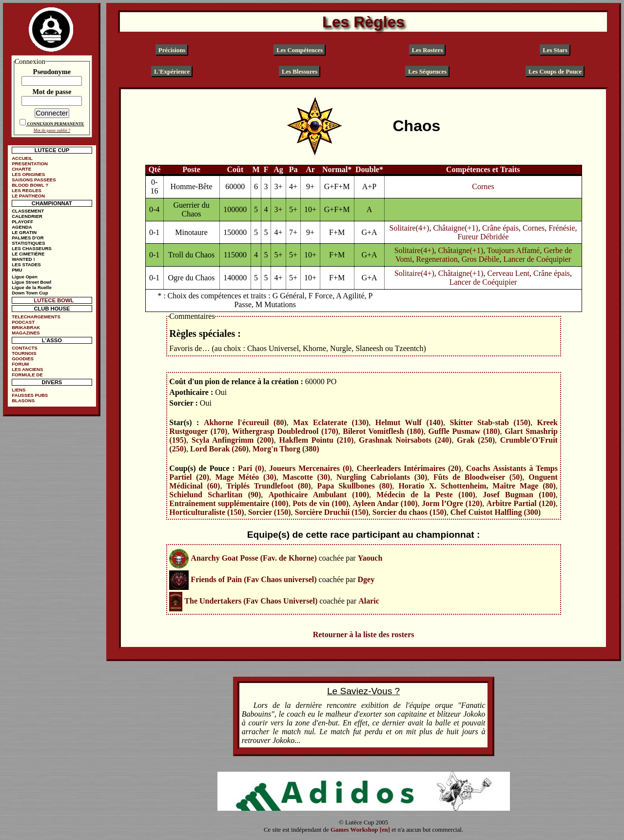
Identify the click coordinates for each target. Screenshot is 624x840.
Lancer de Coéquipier (537, 259)
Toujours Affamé (513, 250)
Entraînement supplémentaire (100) (229, 503)
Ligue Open (25, 277)
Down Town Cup (30, 293)
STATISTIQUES (28, 243)
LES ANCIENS (27, 369)
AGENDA (22, 227)
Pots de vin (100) (321, 503)
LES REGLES (27, 190)
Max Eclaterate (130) (331, 422)
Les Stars (555, 50)
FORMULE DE (27, 375)
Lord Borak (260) (219, 449)
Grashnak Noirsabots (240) (405, 440)
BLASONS (23, 400)
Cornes (483, 186)
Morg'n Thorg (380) (286, 449)
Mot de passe (52, 92)
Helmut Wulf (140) (409, 422)
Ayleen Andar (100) (385, 503)
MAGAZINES (26, 333)
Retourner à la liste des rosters (364, 635)
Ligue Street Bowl (31, 282)
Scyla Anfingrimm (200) (233, 440)
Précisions (172, 50)
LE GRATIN (24, 232)
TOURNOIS (24, 353)
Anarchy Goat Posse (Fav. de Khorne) (253, 558)
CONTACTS (25, 348)
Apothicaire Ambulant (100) (319, 495)
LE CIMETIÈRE (28, 254)
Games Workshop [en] (360, 830)
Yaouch (370, 558)
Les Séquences (427, 71)
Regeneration (437, 259)
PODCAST (23, 322)
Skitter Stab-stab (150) (490, 422)
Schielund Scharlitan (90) (215, 495)
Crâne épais (500, 228)
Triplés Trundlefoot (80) (268, 486)
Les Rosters (428, 50)
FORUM (20, 364)
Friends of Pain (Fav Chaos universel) (253, 579)
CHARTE (21, 169)
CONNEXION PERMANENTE (55, 124)
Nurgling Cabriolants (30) (382, 477)
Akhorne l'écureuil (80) (245, 422)
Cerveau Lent (508, 273)
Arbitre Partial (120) (521, 503)
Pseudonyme (52, 72)
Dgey (366, 579)
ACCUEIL (22, 158)
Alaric (369, 601)
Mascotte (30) (307, 477)
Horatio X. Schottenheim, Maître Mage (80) (477, 486)
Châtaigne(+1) (456, 228)
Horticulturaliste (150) (206, 512)
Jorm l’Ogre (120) (452, 503)
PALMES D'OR (28, 238)
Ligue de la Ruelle (32, 287)
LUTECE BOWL (54, 300)
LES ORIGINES (28, 174)
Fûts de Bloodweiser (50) (478, 477)
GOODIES (23, 359)
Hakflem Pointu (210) (316, 440)
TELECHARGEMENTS (36, 317)
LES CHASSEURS (32, 248)
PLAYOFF (22, 222)
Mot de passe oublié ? (52, 130)
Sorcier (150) (270, 512)
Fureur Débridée (483, 237)
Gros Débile (481, 259)
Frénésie (562, 228)
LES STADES (26, 264)
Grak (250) (476, 440)
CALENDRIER (27, 216)
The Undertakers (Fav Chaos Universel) (251, 601)
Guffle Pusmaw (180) (464, 431)
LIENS (19, 390)
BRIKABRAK (26, 327)
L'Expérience (172, 71)
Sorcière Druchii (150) (331, 512)
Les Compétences (300, 50)
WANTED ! (23, 259)
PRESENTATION (30, 164)
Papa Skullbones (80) (355, 486)
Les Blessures (300, 71)
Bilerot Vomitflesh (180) (383, 431)
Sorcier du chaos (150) (409, 512)
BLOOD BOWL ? (30, 185)
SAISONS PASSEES (34, 180)
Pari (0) (251, 468)
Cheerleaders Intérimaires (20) (409, 468)
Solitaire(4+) (409, 228)
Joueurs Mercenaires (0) (311, 468)
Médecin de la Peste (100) (426, 495)
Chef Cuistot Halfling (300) (496, 512)
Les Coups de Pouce (555, 71)
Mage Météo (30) (246, 477)
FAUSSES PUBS (30, 395)
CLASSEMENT (28, 211)
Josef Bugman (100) (519, 495)
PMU (17, 270)
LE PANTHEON (28, 196)
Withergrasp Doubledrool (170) (285, 431)
